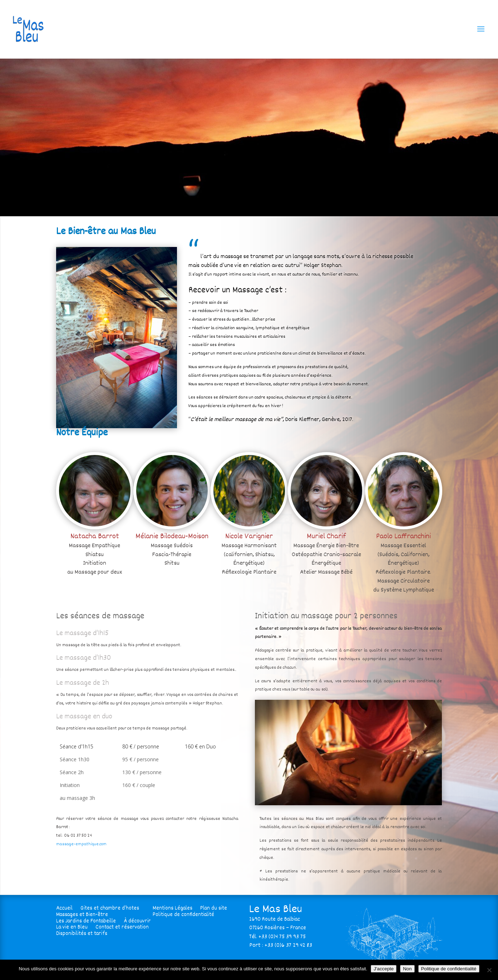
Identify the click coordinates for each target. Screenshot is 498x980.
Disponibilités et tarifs (82, 933)
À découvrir (137, 920)
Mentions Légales (172, 907)
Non (407, 969)
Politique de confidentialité (183, 914)
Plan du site (214, 907)
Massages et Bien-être (82, 914)
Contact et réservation (122, 926)
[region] (249, 137)
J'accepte (384, 969)
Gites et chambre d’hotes (110, 907)
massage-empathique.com (81, 844)
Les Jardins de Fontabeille (86, 920)
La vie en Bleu (72, 926)
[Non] (489, 970)
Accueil (64, 907)
